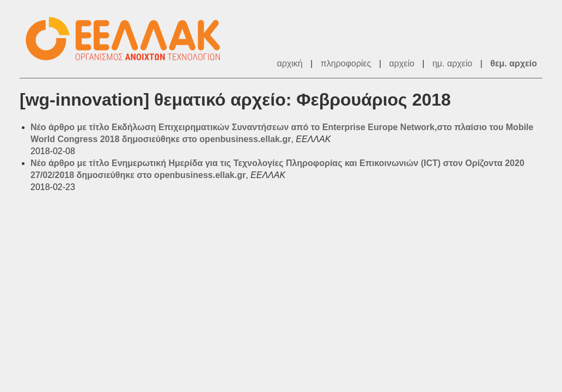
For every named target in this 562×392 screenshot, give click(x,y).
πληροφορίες (346, 63)
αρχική (289, 63)
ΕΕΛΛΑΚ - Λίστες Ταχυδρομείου (129, 39)
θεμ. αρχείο (514, 63)
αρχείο (402, 63)
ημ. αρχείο (452, 63)
